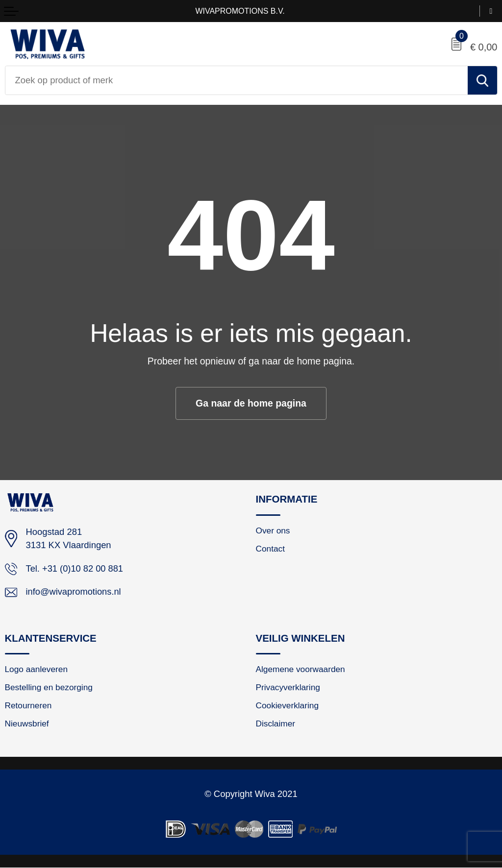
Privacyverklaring (288, 688)
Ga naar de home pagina (251, 403)
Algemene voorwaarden (301, 670)
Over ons (273, 531)
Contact (271, 549)
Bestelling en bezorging (49, 688)
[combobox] (237, 80)
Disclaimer (276, 724)
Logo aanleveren (37, 670)
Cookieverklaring (288, 706)
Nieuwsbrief (27, 724)
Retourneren (29, 706)
